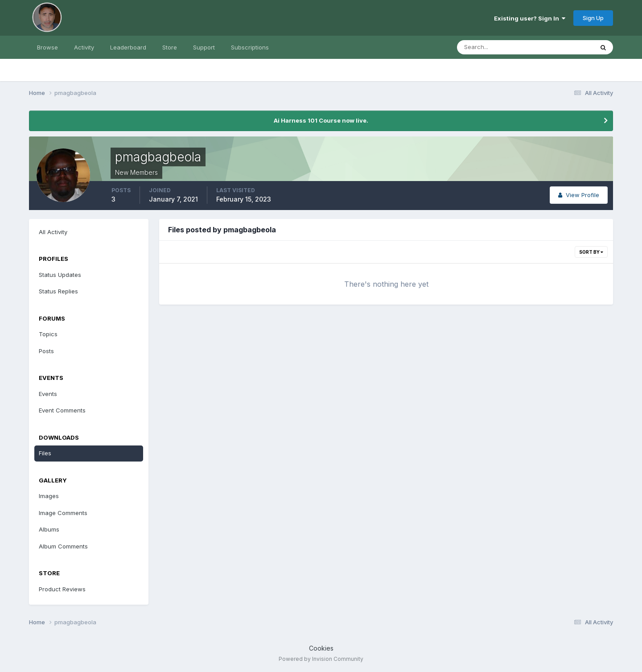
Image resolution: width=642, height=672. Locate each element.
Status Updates (60, 275)
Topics (48, 334)
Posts (46, 351)
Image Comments (63, 513)
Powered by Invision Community (321, 659)
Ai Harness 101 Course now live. (321, 120)
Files (45, 453)
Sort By (591, 252)
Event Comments (62, 410)
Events (48, 394)
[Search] (496, 47)
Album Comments (63, 546)
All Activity (53, 232)
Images (49, 496)
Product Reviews (62, 589)
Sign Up (593, 18)
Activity (84, 47)
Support (204, 47)
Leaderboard (128, 47)
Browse (47, 47)
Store (170, 47)
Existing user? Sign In (530, 18)
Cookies (321, 648)
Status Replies (58, 291)
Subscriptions (250, 47)
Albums (49, 529)
